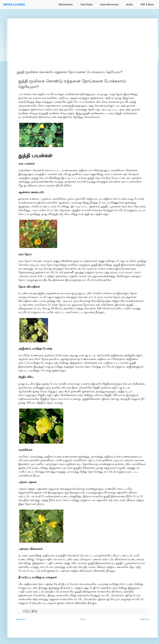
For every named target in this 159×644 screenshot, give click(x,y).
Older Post (145, 619)
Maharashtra (66, 5)
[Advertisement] (83, 41)
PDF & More (147, 5)
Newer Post (21, 619)
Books (130, 5)
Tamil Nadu (86, 5)
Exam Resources (109, 5)
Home (83, 619)
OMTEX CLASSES (14, 5)
